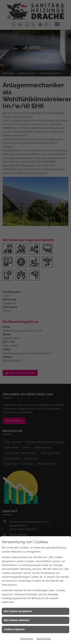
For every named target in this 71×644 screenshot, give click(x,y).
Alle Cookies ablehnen (16, 620)
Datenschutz (44, 639)
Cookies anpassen (14, 629)
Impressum (27, 639)
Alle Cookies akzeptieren (18, 611)
